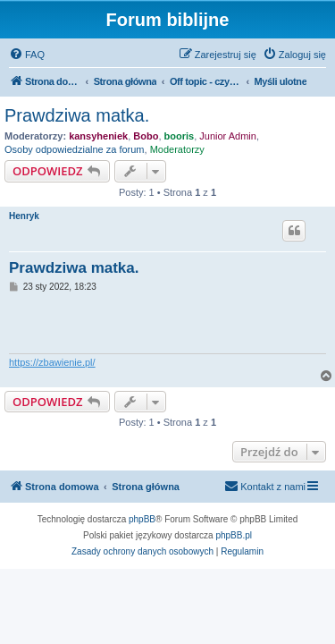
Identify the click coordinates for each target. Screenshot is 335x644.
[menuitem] (27, 55)
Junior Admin (228, 136)
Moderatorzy (177, 149)
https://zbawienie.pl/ (52, 362)
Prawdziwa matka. (77, 115)
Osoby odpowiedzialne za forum (75, 149)
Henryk (24, 216)
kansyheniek (98, 136)
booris (180, 136)
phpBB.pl (234, 535)
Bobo (146, 136)
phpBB (142, 519)
